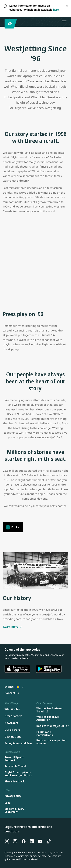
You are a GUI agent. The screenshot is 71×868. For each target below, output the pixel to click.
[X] (7, 841)
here (56, 10)
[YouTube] (40, 841)
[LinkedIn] (32, 841)
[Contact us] (12, 693)
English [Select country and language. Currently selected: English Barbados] (14, 687)
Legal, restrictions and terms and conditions (28, 829)
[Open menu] (64, 22)
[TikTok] (48, 841)
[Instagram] (15, 841)
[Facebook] (23, 841)
